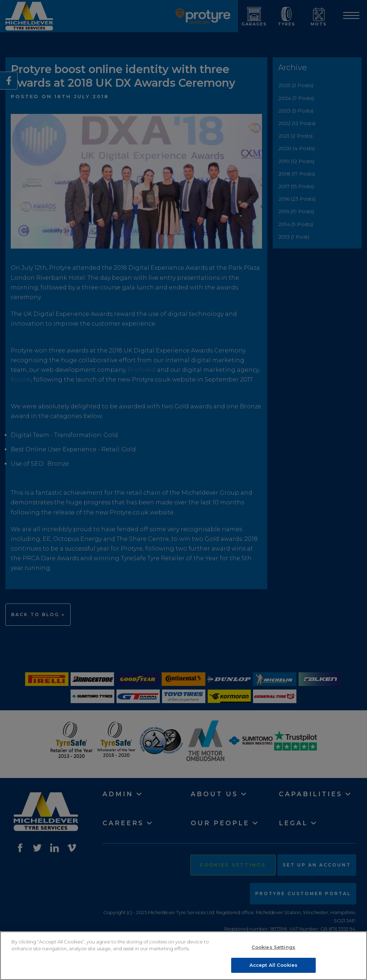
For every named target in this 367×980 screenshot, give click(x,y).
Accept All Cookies (273, 965)
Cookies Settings (273, 947)
